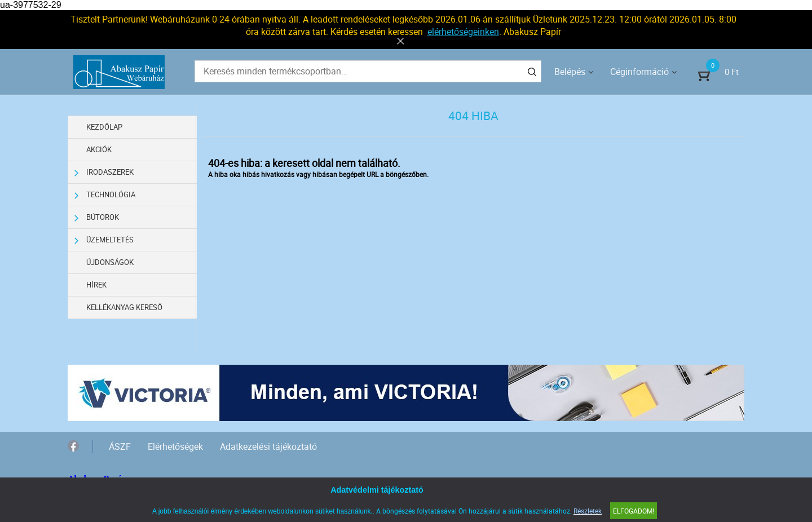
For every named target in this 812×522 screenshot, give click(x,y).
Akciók (99, 149)
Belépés (570, 72)
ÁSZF (120, 446)
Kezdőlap (104, 127)
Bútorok (97, 217)
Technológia (105, 195)
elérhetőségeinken (463, 32)
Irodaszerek (104, 172)
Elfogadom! (634, 511)
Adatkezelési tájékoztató (268, 446)
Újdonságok (110, 262)
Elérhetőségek (175, 446)
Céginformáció (639, 72)
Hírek (96, 285)
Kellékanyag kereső (124, 307)
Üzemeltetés (104, 240)
